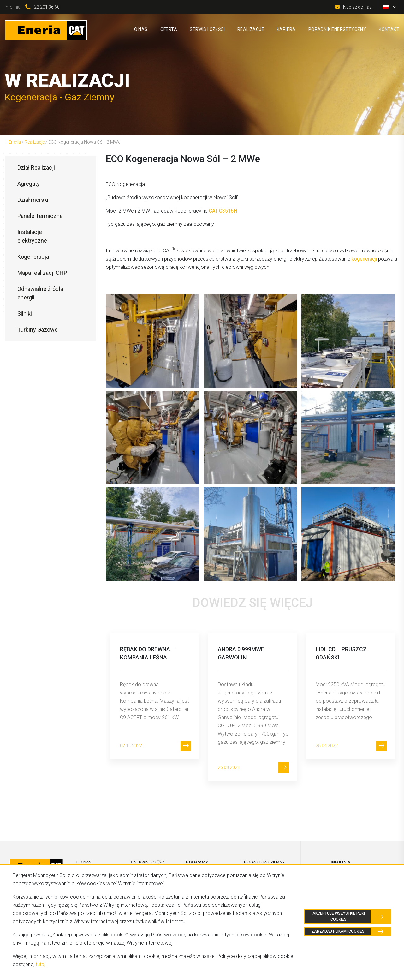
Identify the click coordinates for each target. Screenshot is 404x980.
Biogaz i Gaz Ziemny (264, 862)
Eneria (15, 142)
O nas (86, 862)
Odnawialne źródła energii (40, 293)
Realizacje (35, 142)
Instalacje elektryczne (32, 236)
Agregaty (29, 184)
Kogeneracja (33, 257)
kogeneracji (364, 259)
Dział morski (33, 200)
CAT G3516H (223, 211)
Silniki (25, 313)
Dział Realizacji (36, 168)
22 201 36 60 (47, 7)
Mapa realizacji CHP (42, 273)
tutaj (40, 964)
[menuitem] (386, 7)
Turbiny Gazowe (38, 330)
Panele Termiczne (40, 216)
